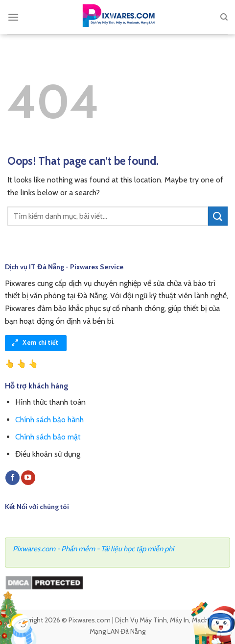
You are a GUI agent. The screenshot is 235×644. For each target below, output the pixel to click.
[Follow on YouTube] (28, 478)
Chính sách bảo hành (49, 420)
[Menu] (13, 17)
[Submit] (218, 216)
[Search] (224, 17)
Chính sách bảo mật (48, 437)
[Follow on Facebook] (12, 478)
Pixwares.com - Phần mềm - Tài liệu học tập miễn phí (93, 549)
